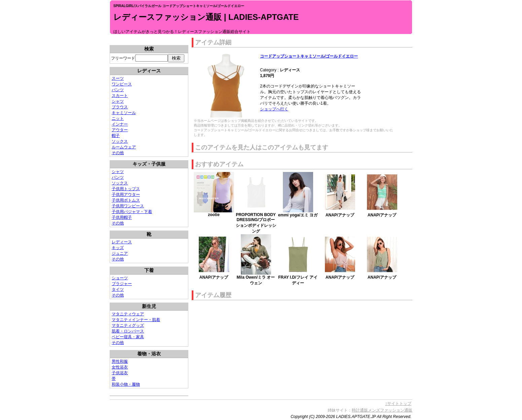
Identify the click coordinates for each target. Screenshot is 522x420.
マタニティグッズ (128, 325)
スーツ (118, 78)
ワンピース (122, 84)
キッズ (118, 248)
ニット (118, 118)
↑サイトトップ (398, 404)
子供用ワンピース (128, 206)
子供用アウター (126, 195)
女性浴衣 (120, 367)
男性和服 (120, 361)
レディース (122, 242)
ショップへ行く (274, 109)
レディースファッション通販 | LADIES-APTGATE (206, 17)
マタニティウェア (128, 314)
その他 (118, 153)
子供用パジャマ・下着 (132, 212)
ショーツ (120, 278)
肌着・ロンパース (128, 331)
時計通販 (360, 410)
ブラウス (120, 107)
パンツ (118, 90)
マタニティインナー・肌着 (136, 320)
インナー (120, 124)
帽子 (116, 136)
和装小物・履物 (126, 384)
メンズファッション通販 (390, 410)
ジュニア (120, 253)
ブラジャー (122, 284)
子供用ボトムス (126, 200)
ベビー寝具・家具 (128, 337)
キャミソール (124, 113)
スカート (120, 96)
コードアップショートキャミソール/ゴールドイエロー (309, 56)
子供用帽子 (122, 217)
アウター (120, 130)
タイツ (118, 289)
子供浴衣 (120, 373)
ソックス (120, 141)
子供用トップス (126, 189)
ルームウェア (124, 147)
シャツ (118, 101)
